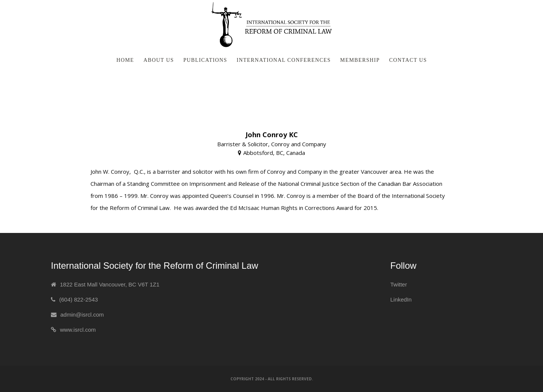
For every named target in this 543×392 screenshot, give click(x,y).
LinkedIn (401, 299)
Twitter (399, 284)
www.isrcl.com (78, 330)
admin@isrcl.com (82, 315)
